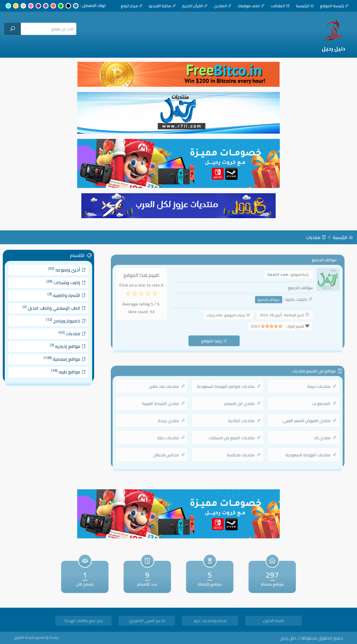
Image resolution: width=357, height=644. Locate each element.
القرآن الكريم (195, 6)
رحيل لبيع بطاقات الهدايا (83, 622)
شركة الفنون (273, 622)
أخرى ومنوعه (64, 279)
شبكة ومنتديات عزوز (210, 622)
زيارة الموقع (215, 338)
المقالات (280, 6)
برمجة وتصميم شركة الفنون (49, 637)
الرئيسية (305, 6)
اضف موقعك (251, 6)
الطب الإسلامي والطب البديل (53, 311)
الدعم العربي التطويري (147, 622)
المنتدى (223, 6)
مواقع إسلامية (62, 354)
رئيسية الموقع (334, 6)
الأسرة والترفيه (64, 300)
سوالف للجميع (265, 301)
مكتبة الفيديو (162, 6)
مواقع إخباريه (65, 343)
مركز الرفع (132, 6)
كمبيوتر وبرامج (63, 322)
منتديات (316, 237)
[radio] (162, 296)
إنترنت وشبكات (63, 290)
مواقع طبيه (65, 364)
